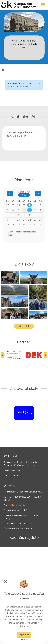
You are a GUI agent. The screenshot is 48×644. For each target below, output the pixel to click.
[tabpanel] (24, 22)
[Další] (45, 355)
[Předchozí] (3, 355)
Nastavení (24, 639)
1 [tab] (24, 29)
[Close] (39, 83)
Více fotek (24, 326)
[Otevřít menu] (43, 5)
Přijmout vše (24, 635)
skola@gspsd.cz (19, 505)
